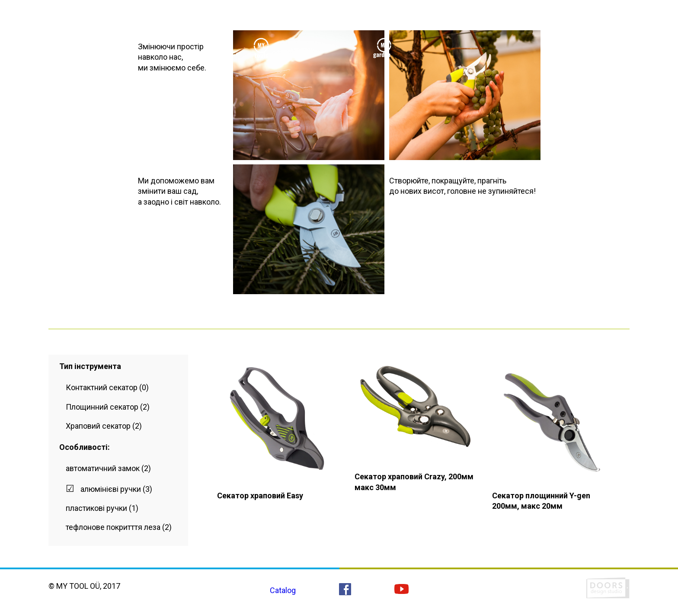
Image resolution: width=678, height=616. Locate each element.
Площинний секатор (102, 407)
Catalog (283, 590)
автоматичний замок (103, 468)
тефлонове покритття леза (113, 527)
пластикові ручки (96, 508)
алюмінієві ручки (111, 489)
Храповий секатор (98, 426)
